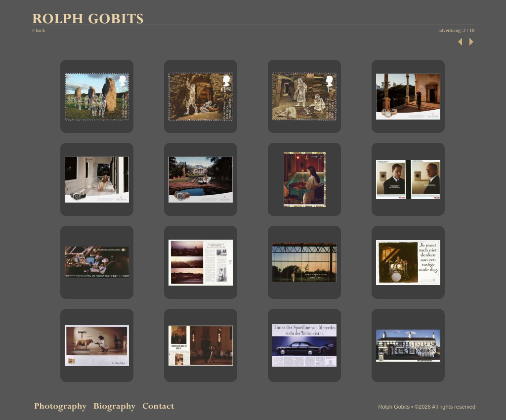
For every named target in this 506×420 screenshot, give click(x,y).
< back (38, 30)
